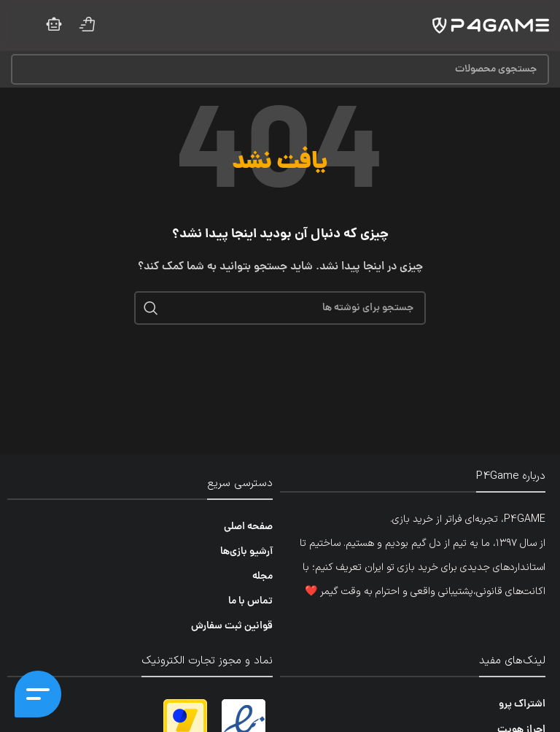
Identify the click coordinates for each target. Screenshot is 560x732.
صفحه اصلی (248, 527)
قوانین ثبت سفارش (232, 626)
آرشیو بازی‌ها (246, 552)
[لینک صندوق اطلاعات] (87, 26)
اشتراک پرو (522, 704)
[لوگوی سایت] (491, 26)
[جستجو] (280, 69)
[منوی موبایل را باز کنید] (20, 26)
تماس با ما (250, 601)
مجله (262, 577)
